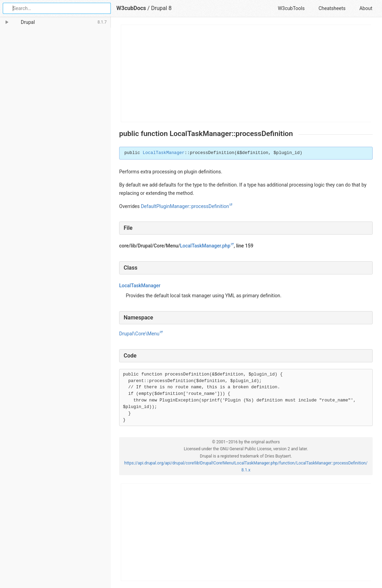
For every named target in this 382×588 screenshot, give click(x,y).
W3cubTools (291, 8)
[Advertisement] (246, 73)
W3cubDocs (131, 8)
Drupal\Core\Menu (139, 334)
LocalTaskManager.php (205, 246)
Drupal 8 (161, 8)
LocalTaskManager (164, 153)
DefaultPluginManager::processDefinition (185, 206)
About (366, 8)
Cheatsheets (332, 8)
